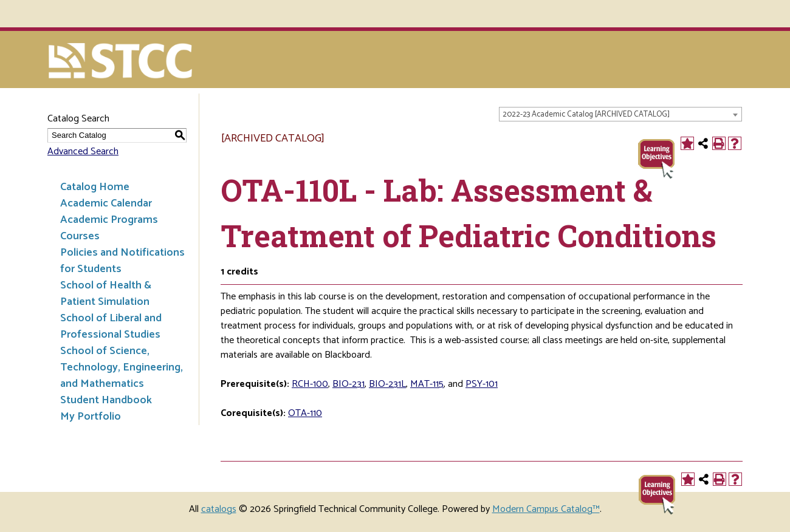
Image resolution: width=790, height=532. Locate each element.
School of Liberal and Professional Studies (111, 326)
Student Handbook (106, 400)
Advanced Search (83, 152)
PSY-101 (482, 384)
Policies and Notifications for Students (122, 261)
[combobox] (620, 114)
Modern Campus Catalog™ (546, 509)
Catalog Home (95, 187)
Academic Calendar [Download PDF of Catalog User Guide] (106, 203)
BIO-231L (387, 384)
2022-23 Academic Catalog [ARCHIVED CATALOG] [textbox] (586, 114)
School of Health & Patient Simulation (106, 294)
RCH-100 (310, 384)
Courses (80, 236)
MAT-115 (427, 384)
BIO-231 (349, 384)
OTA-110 (305, 413)
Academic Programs (109, 220)
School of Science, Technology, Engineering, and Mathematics (122, 367)
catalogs (219, 509)
